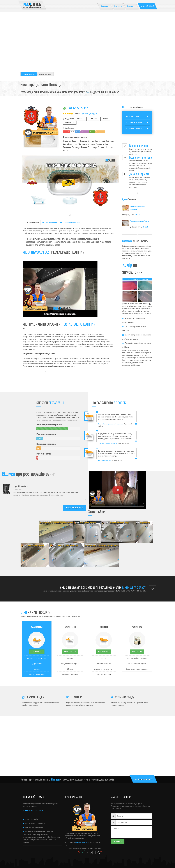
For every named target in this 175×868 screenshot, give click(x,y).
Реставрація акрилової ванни (139, 221)
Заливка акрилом (133, 116)
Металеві (94, 119)
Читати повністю (74, 508)
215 (138, 215)
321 (145, 227)
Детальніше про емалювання (107, 443)
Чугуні (105, 119)
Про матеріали (50, 222)
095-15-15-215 (148, 6)
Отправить (118, 842)
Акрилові (81, 119)
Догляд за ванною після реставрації (137, 208)
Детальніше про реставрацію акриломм (111, 424)
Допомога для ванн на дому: (75, 137)
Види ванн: (68, 119)
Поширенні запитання (70, 222)
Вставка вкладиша (134, 129)
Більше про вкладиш (105, 460)
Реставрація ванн (28, 74)
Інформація (33, 222)
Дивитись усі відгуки (89, 114)
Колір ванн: (68, 128)
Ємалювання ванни (134, 122)
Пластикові (70, 123)
